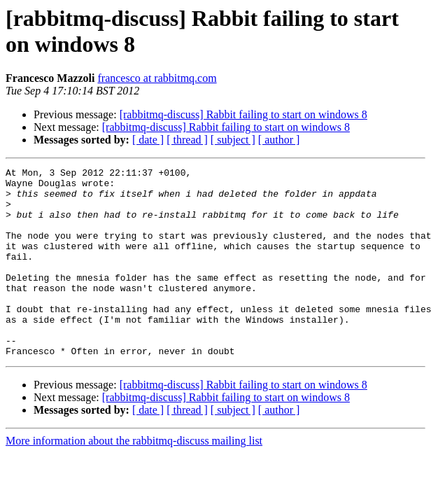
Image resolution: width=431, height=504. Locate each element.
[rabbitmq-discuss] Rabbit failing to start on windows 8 (243, 114)
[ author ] (279, 140)
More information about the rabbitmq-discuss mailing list (134, 478)
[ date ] (148, 140)
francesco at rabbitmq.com (157, 78)
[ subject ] (233, 140)
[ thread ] (187, 140)
